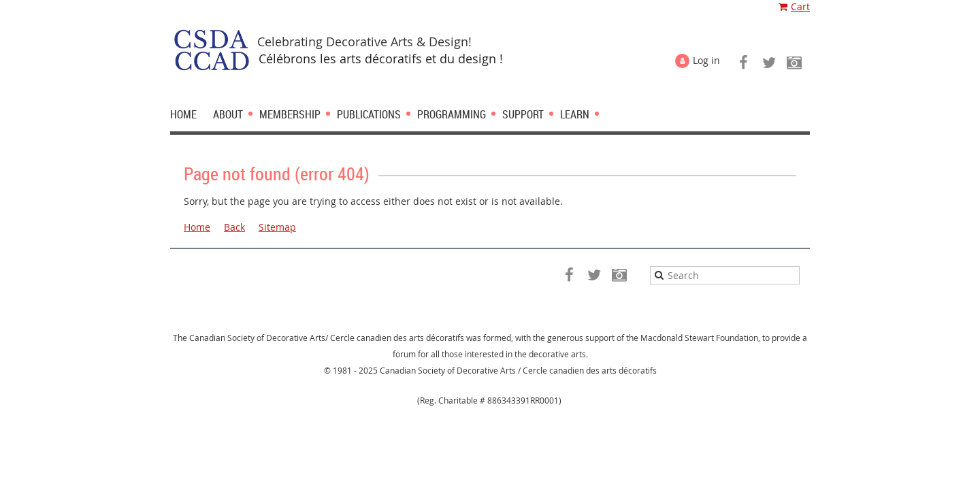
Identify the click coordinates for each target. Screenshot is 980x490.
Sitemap (277, 227)
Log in (706, 60)
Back (234, 227)
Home (197, 227)
